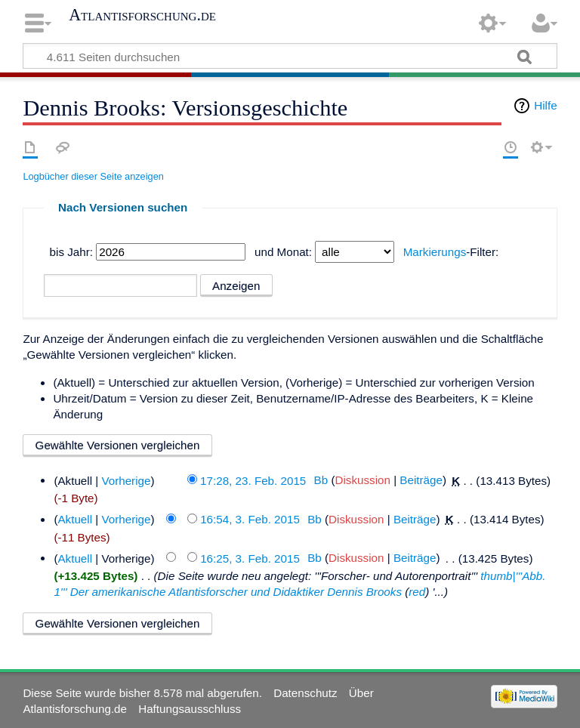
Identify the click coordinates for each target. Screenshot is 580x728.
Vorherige (126, 480)
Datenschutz (305, 693)
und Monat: (283, 252)
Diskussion (362, 480)
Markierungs (435, 252)
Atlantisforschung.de (142, 15)
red (417, 592)
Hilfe (545, 105)
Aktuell (75, 519)
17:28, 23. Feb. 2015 (253, 480)
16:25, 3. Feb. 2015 (250, 558)
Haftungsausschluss (190, 709)
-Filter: (451, 252)
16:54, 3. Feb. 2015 (250, 519)
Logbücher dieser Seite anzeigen (93, 176)
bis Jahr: (71, 252)
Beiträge (421, 480)
